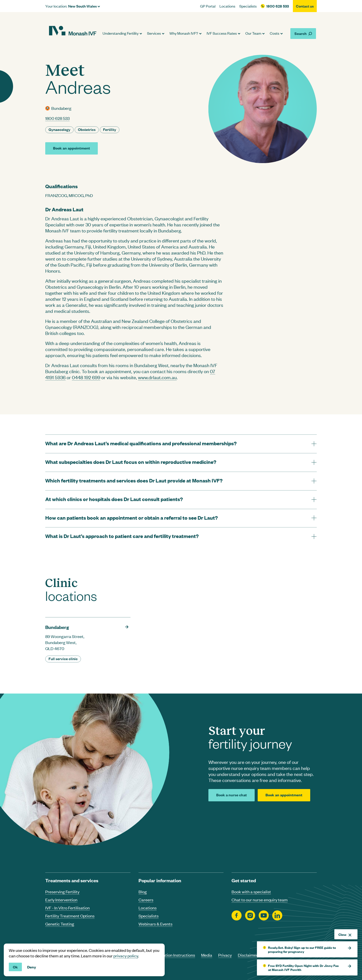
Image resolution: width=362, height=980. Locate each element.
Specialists (248, 6)
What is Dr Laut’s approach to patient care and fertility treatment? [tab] (122, 536)
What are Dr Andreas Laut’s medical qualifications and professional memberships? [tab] (141, 443)
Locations (227, 6)
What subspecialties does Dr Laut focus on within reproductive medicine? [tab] (131, 462)
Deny (32, 967)
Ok (15, 967)
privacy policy (126, 956)
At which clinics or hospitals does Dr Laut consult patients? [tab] (114, 499)
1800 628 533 (278, 6)
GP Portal (208, 6)
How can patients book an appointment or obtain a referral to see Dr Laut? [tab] (131, 518)
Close (345, 934)
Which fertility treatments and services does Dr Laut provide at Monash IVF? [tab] (134, 480)
